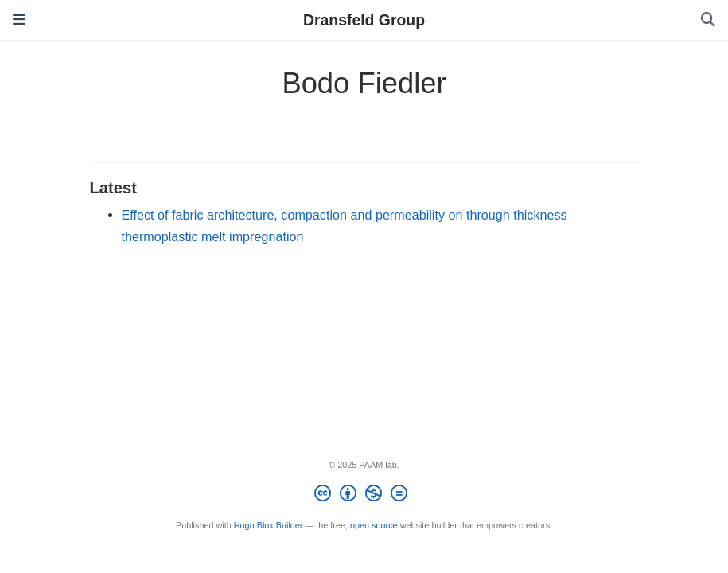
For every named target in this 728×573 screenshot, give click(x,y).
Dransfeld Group (364, 20)
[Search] (708, 20)
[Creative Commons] (364, 496)
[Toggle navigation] (19, 20)
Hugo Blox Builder (269, 525)
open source (374, 525)
